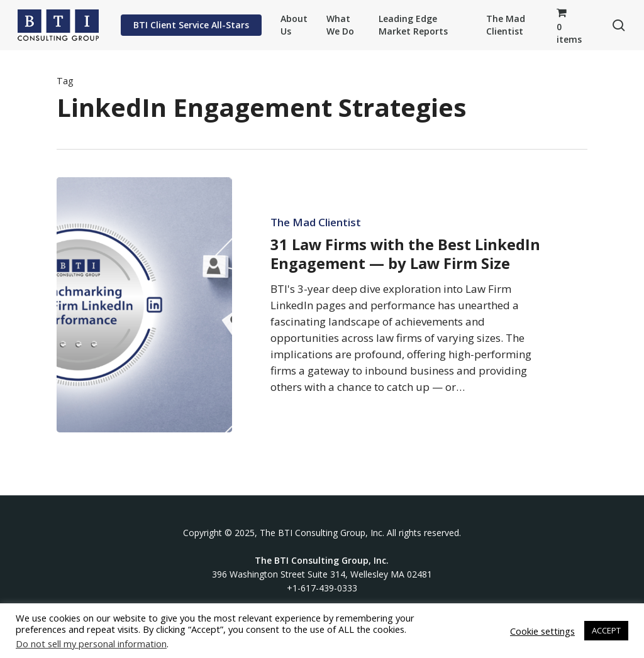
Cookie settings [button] (542, 631)
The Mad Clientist (316, 222)
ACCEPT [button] (606, 630)
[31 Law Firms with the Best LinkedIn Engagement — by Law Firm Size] (144, 305)
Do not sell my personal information (91, 644)
